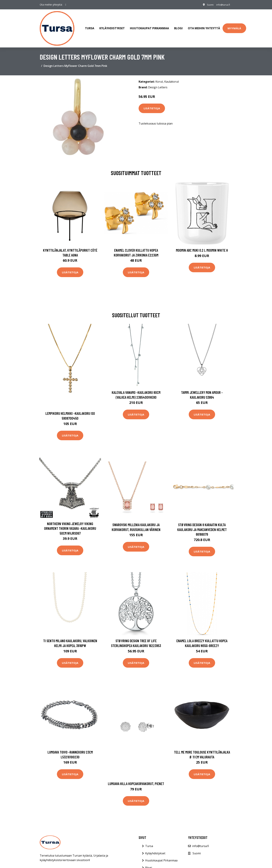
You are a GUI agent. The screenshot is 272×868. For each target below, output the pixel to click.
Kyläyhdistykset (112, 27)
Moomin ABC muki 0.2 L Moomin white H (202, 247)
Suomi (208, 5)
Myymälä (234, 26)
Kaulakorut (172, 78)
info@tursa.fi (222, 5)
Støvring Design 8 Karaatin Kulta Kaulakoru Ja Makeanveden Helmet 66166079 (202, 526)
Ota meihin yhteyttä (204, 27)
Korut (159, 78)
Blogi (178, 27)
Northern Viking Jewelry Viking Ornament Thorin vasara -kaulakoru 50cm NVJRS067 (70, 525)
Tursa (90, 27)
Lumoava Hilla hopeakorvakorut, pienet (136, 780)
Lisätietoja (152, 105)
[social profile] (66, 5)
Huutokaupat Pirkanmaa (149, 27)
